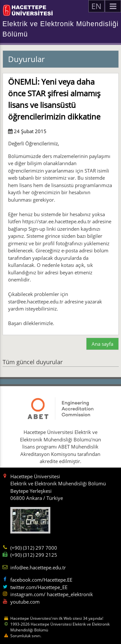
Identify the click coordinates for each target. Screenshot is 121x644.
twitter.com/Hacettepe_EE (39, 587)
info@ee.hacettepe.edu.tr (38, 567)
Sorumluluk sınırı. (26, 636)
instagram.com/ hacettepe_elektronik (52, 594)
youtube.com (25, 602)
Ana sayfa (102, 344)
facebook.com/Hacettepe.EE (41, 580)
